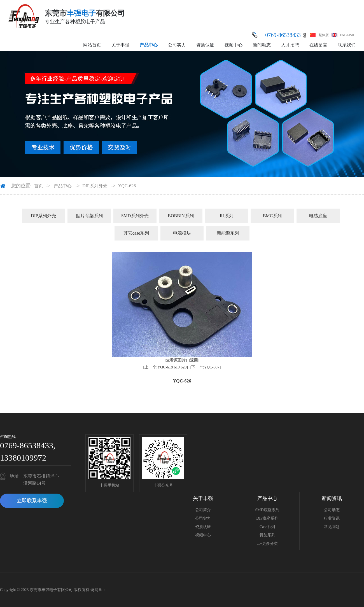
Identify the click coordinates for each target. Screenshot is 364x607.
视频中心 (234, 45)
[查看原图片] (176, 360)
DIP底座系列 (267, 518)
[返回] (194, 360)
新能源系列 (228, 233)
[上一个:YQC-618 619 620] (166, 367)
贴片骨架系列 (89, 216)
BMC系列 (272, 216)
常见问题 (332, 527)
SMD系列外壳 (135, 216)
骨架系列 (267, 535)
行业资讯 (332, 518)
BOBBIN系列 (181, 216)
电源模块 (182, 233)
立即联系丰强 (32, 501)
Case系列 (267, 527)
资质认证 (205, 45)
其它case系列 (136, 233)
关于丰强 (120, 45)
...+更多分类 (267, 544)
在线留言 (318, 45)
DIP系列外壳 (95, 186)
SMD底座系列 (267, 510)
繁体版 (324, 35)
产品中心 (149, 45)
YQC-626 (127, 186)
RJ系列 (227, 216)
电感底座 (318, 216)
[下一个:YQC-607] (205, 367)
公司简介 (203, 510)
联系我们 (347, 45)
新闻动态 (262, 45)
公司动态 (332, 510)
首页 (39, 186)
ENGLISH (347, 35)
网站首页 (92, 45)
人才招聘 (290, 45)
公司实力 (177, 45)
